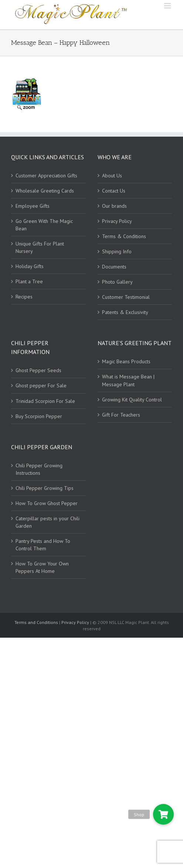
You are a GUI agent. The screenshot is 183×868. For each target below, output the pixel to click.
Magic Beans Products (126, 361)
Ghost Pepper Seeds (38, 370)
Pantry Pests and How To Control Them (43, 545)
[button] (163, 814)
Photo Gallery (117, 282)
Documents (114, 267)
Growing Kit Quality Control (132, 400)
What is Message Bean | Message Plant (128, 380)
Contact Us (114, 191)
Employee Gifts (33, 206)
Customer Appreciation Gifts (46, 176)
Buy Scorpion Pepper (39, 416)
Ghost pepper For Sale (41, 385)
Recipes (24, 297)
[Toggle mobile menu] (168, 6)
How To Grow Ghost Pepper (47, 503)
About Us (112, 176)
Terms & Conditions (124, 236)
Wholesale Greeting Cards (45, 191)
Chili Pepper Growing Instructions (39, 469)
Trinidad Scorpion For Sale (45, 401)
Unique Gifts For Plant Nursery (40, 247)
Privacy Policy (117, 221)
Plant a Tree (29, 281)
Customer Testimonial (126, 297)
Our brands (114, 206)
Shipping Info (117, 251)
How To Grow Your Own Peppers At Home (42, 567)
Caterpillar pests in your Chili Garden (48, 522)
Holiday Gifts (30, 266)
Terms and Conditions (37, 622)
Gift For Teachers (121, 415)
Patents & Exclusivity (125, 312)
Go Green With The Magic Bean (44, 225)
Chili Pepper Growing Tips (45, 488)
